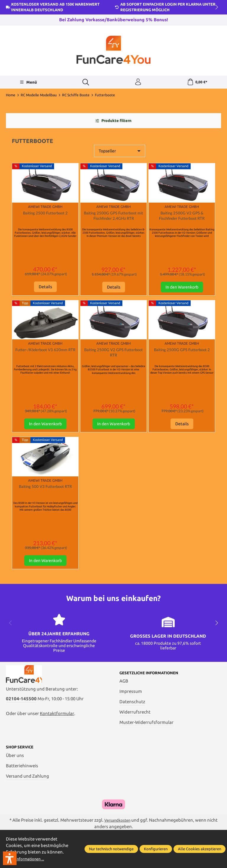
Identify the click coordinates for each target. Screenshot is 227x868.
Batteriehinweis (22, 777)
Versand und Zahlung (27, 787)
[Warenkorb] (197, 83)
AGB (124, 692)
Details (45, 289)
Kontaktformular (57, 729)
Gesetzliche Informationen (153, 683)
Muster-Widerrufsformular (146, 733)
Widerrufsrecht (135, 722)
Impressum (131, 702)
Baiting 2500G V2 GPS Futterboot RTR (113, 358)
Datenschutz (132, 712)
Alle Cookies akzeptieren (200, 849)
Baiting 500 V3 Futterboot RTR (45, 497)
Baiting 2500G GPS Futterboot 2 (182, 358)
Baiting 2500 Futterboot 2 (45, 215)
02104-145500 (21, 714)
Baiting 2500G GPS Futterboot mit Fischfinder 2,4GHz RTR (114, 219)
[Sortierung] (120, 153)
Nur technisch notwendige (111, 849)
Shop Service (22, 758)
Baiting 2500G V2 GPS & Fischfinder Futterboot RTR (182, 219)
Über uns (15, 767)
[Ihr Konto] (137, 83)
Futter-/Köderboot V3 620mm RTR (45, 358)
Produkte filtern (113, 123)
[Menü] (27, 83)
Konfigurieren (156, 849)
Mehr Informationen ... (29, 859)
